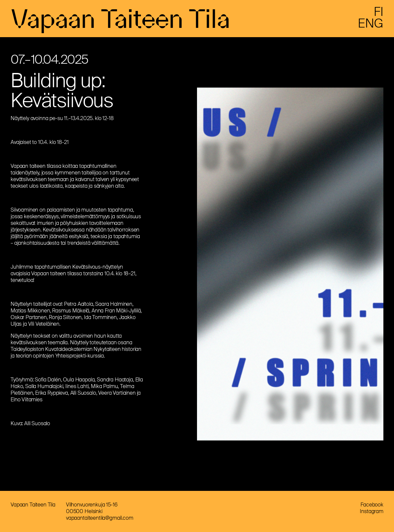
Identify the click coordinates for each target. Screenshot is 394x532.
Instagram (372, 511)
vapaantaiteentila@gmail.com (100, 518)
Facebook (372, 505)
